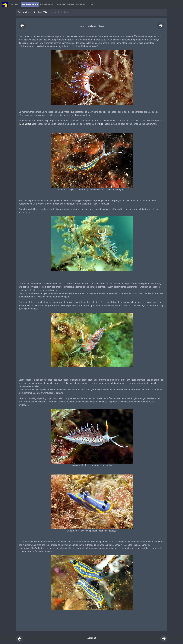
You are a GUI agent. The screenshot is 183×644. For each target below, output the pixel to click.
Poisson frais (24, 12)
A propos (92, 638)
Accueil (15, 4)
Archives (81, 4)
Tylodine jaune (26, 124)
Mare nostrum (65, 4)
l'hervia (38, 46)
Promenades (47, 4)
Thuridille (101, 124)
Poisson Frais (30, 4)
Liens (92, 4)
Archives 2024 (41, 12)
